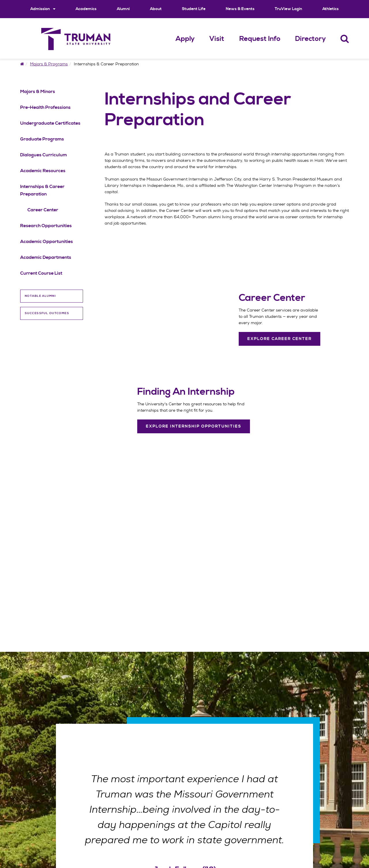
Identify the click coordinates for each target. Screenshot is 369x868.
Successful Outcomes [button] (47, 313)
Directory (310, 39)
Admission (43, 9)
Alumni (123, 9)
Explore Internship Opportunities (194, 426)
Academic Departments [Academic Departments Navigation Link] (46, 257)
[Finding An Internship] (194, 392)
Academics (86, 9)
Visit (217, 39)
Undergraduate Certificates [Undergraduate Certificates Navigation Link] (50, 123)
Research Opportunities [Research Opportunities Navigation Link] (46, 226)
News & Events (240, 9)
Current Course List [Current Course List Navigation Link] (41, 273)
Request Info (260, 39)
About (156, 9)
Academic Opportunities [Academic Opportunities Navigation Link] (47, 242)
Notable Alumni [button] (40, 296)
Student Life (194, 9)
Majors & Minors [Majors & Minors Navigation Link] (38, 92)
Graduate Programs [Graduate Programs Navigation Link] (42, 139)
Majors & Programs (49, 64)
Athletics (331, 9)
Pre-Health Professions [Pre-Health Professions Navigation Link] (45, 107)
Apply (185, 39)
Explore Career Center (279, 339)
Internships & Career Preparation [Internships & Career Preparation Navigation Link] (42, 190)
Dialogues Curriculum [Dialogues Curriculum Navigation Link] (44, 155)
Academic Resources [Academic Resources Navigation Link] (43, 171)
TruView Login (288, 9)
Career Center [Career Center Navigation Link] (43, 210)
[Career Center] (279, 298)
